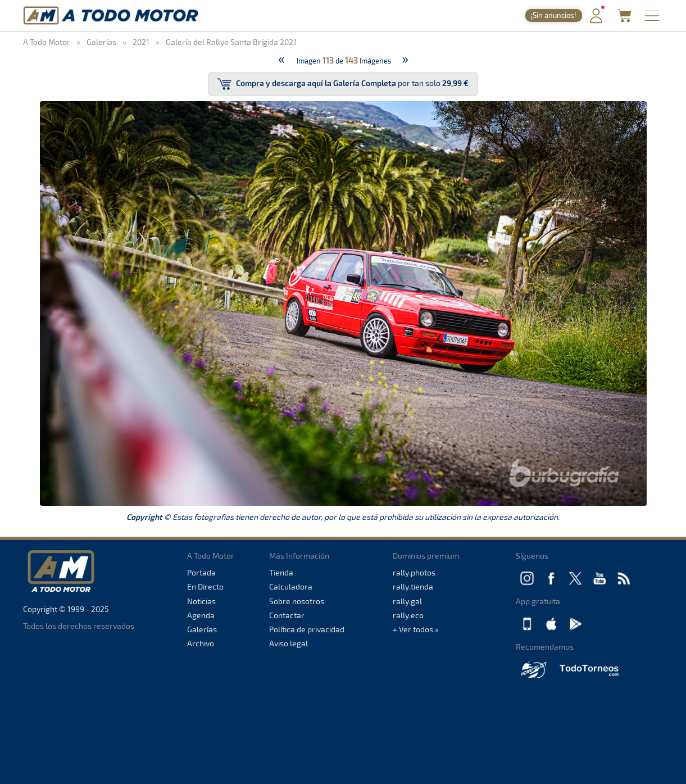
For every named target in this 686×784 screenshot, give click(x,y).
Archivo (201, 643)
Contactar (287, 615)
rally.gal (407, 601)
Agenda (201, 615)
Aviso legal (289, 643)
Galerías (202, 629)
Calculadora (291, 586)
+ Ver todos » (416, 629)
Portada (201, 572)
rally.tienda (413, 586)
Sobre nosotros (297, 601)
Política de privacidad (307, 629)
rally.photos (414, 572)
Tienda (281, 572)
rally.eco (408, 615)
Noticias (201, 601)
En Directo (205, 586)
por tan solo (343, 84)
